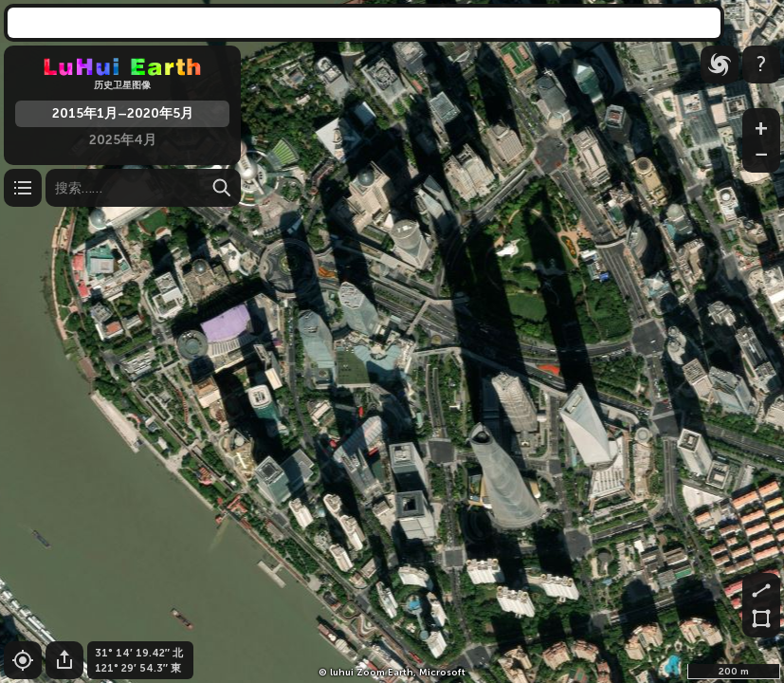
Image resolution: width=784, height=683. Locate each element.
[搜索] (143, 188)
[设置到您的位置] (23, 660)
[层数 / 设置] (23, 188)
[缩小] (761, 157)
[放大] (761, 124)
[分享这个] (64, 660)
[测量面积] (761, 621)
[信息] (761, 65)
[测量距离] (761, 589)
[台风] (720, 65)
